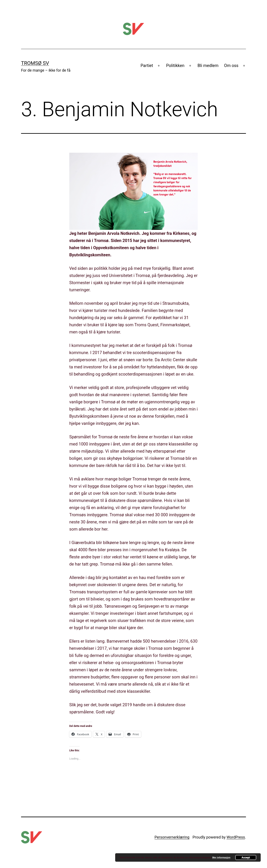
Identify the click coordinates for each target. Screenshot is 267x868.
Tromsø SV (35, 63)
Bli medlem (208, 66)
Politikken (175, 66)
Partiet (147, 66)
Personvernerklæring (172, 837)
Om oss (231, 66)
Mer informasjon (221, 857)
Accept (246, 857)
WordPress (236, 837)
